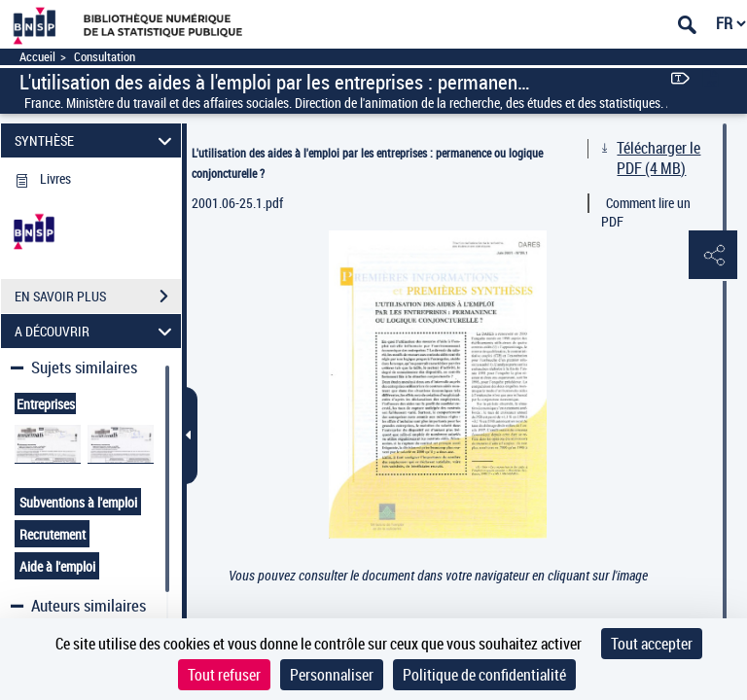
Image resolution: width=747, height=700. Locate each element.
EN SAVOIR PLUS (98, 297)
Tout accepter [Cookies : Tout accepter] (652, 644)
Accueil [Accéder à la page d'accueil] (37, 57)
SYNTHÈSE (96, 140)
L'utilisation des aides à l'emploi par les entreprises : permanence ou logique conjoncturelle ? (367, 163)
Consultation (105, 57)
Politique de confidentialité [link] (484, 675)
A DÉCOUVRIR (96, 331)
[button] (713, 256)
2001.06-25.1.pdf (237, 203)
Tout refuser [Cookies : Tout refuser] (224, 675)
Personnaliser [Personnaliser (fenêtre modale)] (332, 675)
